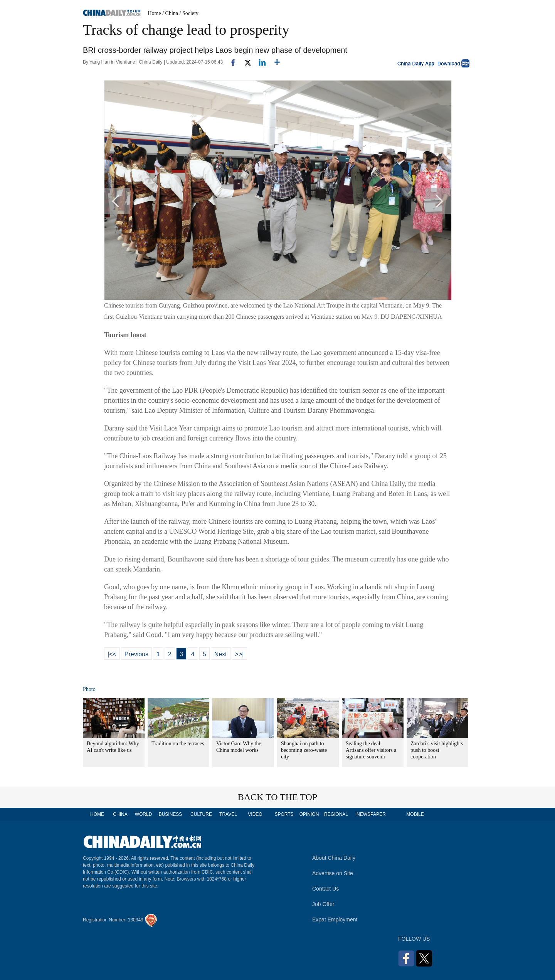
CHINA (120, 814)
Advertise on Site (333, 873)
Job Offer (323, 904)
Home (155, 13)
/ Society (189, 13)
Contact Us (325, 889)
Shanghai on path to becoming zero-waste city (304, 750)
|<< (112, 654)
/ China (170, 13)
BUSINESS (171, 814)
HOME (97, 814)
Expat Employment (335, 919)
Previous (136, 654)
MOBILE (415, 814)
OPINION (309, 814)
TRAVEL (228, 814)
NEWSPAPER (371, 814)
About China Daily (334, 858)
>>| (240, 654)
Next (221, 654)
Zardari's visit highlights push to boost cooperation (437, 750)
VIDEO (255, 814)
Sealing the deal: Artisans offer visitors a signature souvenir (371, 750)
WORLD (144, 814)
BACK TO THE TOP (278, 797)
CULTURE (201, 814)
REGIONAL (336, 814)
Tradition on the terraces (178, 744)
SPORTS (284, 814)
